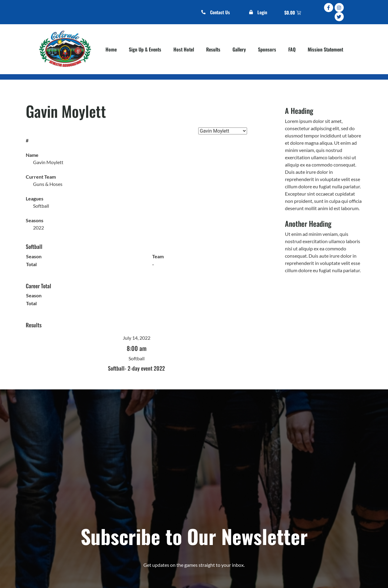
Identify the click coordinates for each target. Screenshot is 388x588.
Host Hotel (184, 49)
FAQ (292, 49)
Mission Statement (325, 49)
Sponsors (267, 49)
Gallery (239, 49)
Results (213, 49)
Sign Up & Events (145, 49)
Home (111, 49)
